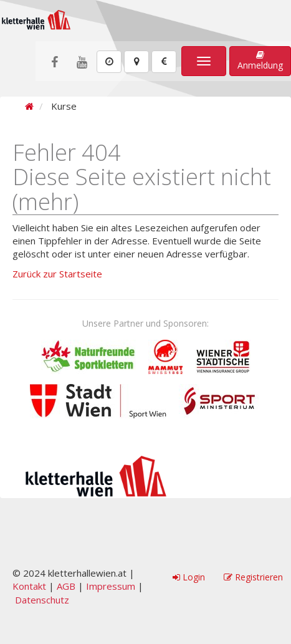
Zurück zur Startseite (57, 274)
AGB (66, 586)
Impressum (111, 586)
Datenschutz (42, 600)
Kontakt (29, 586)
